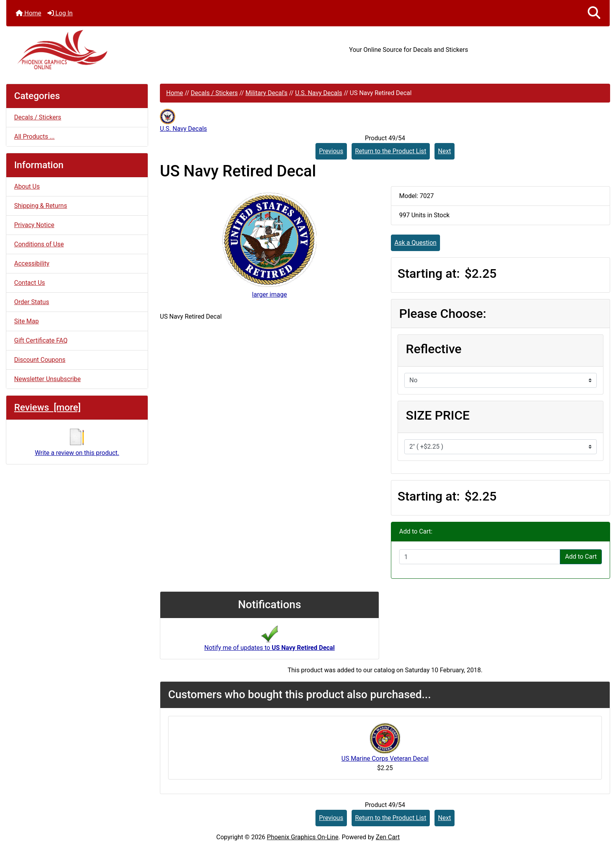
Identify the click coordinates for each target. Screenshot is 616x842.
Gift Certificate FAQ (41, 340)
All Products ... (34, 137)
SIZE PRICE (438, 415)
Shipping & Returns (41, 206)
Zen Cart (388, 837)
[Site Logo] (107, 50)
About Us (27, 186)
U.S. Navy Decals (319, 93)
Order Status (32, 302)
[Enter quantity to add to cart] (480, 557)
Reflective (434, 349)
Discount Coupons (40, 360)
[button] (594, 13)
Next (445, 151)
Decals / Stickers (214, 93)
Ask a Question (415, 243)
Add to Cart (581, 557)
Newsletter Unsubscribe (48, 379)
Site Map (27, 321)
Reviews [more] (47, 407)
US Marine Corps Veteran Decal (385, 759)
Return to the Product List (391, 151)
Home (28, 13)
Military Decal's (267, 93)
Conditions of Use (39, 244)
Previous (331, 151)
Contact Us (30, 283)
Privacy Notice (34, 225)
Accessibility (32, 263)
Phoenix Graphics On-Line (302, 837)
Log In (60, 13)
